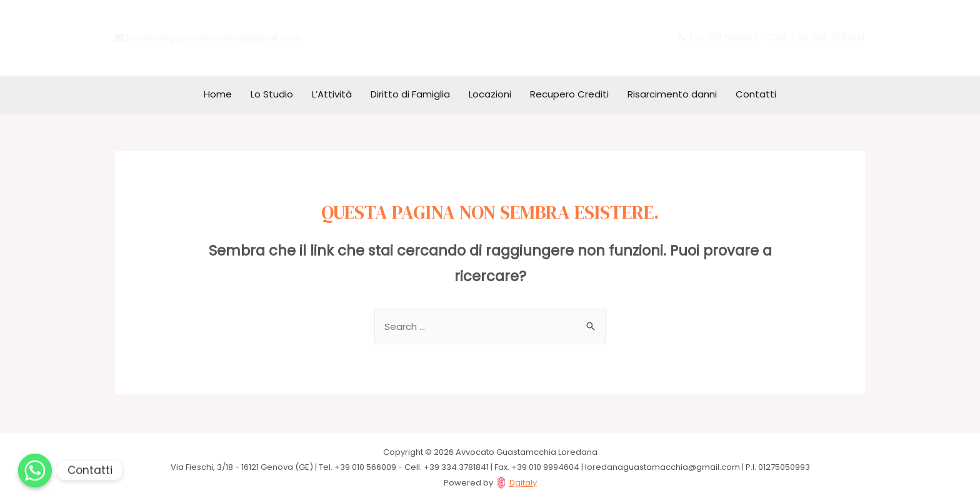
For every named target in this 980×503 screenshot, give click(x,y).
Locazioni (490, 94)
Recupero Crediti (569, 94)
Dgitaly (523, 483)
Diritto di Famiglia (410, 94)
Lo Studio (272, 94)
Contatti (756, 94)
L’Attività (332, 94)
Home (218, 94)
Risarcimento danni (672, 94)
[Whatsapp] (35, 471)
